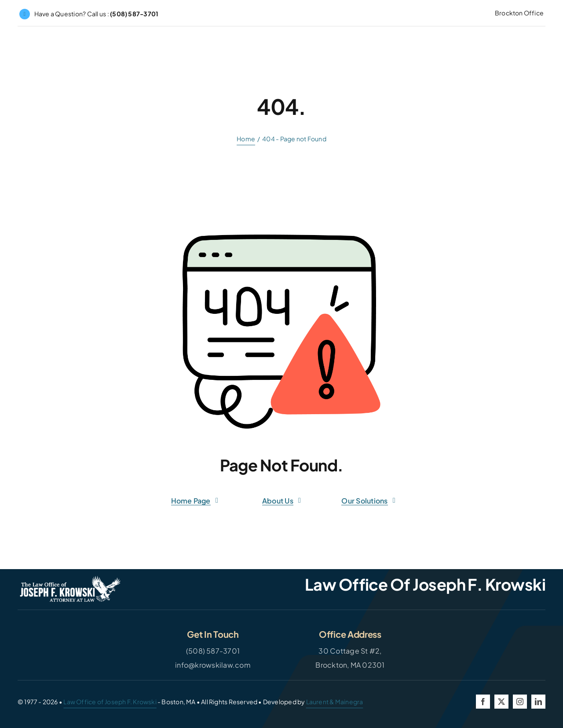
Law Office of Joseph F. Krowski (110, 702)
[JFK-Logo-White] (70, 579)
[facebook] (483, 702)
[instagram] (520, 702)
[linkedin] (538, 702)
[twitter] (501, 702)
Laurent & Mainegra (335, 702)
